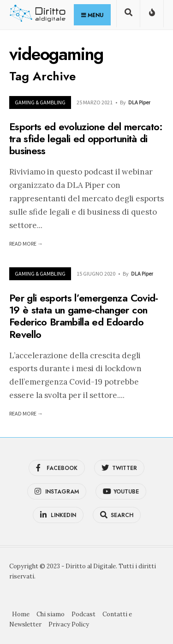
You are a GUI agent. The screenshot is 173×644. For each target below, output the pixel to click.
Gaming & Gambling (40, 102)
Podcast (84, 614)
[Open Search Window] (128, 15)
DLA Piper (139, 102)
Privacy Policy (69, 624)
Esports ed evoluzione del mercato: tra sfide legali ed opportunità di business (86, 139)
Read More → (26, 244)
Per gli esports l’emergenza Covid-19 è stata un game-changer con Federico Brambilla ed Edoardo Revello (84, 316)
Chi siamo (51, 614)
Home (21, 614)
